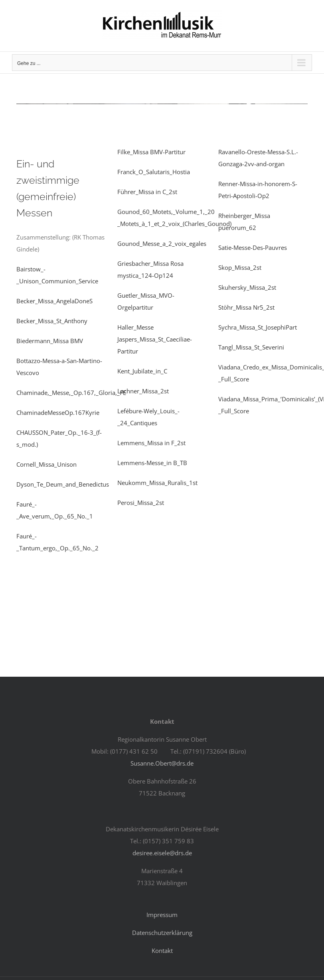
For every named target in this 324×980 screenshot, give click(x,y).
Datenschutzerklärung (162, 933)
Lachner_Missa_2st (143, 391)
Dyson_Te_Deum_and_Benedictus (63, 484)
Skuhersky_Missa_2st (247, 287)
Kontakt (162, 951)
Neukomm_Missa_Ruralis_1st (157, 483)
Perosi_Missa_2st (141, 503)
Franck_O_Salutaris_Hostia (154, 172)
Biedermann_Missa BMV (50, 341)
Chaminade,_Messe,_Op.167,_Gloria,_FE (71, 393)
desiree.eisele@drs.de (162, 853)
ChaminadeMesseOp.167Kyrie (58, 412)
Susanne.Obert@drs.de (162, 763)
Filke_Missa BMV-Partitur (151, 152)
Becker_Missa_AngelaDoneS (54, 301)
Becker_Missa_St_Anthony (52, 321)
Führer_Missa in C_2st (147, 192)
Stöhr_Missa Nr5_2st (246, 307)
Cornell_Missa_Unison (46, 464)
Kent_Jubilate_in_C (142, 371)
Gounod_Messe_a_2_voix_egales (162, 244)
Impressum (162, 915)
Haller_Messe (135, 327)
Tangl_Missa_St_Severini (251, 347)
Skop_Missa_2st (240, 267)
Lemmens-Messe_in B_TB (152, 463)
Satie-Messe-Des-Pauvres (253, 247)
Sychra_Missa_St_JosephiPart (258, 327)
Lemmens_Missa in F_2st (151, 443)
